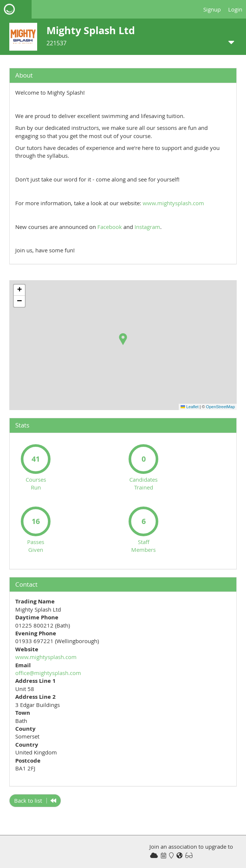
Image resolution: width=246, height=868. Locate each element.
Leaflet (190, 407)
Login (235, 9)
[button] (123, 339)
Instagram (147, 227)
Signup (212, 9)
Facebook (110, 227)
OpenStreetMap (220, 407)
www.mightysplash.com (173, 203)
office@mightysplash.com (48, 673)
